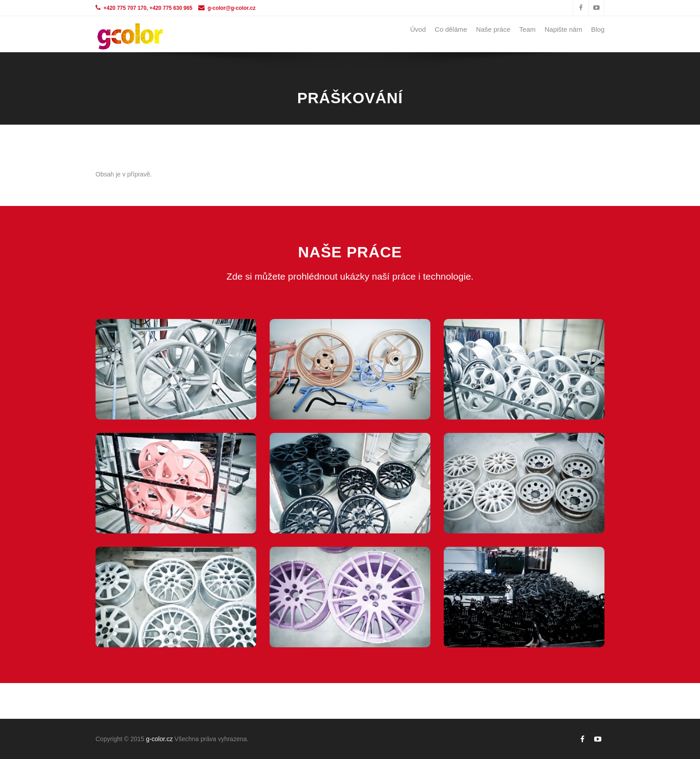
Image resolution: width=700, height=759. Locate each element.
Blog (598, 29)
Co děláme (451, 29)
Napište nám (563, 29)
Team (527, 29)
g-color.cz (159, 739)
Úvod (418, 29)
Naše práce (493, 29)
